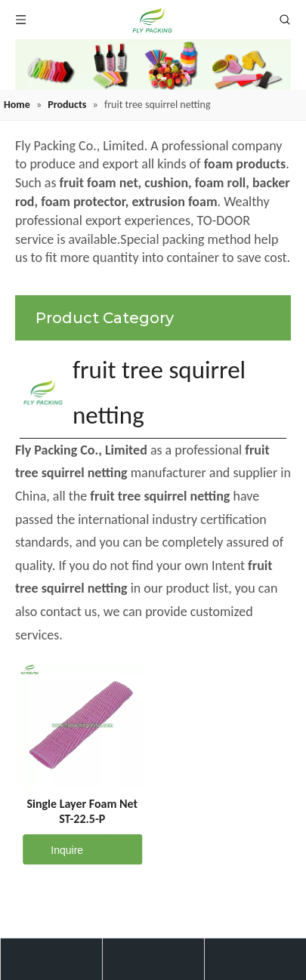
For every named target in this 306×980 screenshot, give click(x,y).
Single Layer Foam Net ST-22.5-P (82, 811)
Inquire (53, 849)
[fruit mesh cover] (153, 65)
